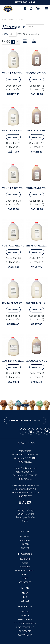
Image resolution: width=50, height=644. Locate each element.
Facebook (25, 536)
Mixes (25, 574)
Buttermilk (25, 567)
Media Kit (25, 615)
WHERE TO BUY (25, 631)
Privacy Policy (25, 619)
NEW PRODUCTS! (25, 2)
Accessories (25, 582)
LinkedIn (25, 544)
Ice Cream (25, 559)
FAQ (25, 597)
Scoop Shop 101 (25, 635)
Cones (25, 578)
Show (5, 34)
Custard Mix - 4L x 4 (16, 246)
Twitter (25, 548)
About (25, 593)
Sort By (22, 27)
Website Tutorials (25, 627)
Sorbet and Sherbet (25, 571)
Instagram (25, 540)
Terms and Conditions (25, 623)
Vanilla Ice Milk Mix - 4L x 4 (22, 188)
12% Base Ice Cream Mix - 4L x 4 (23, 303)
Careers (25, 612)
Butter (25, 563)
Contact (25, 601)
